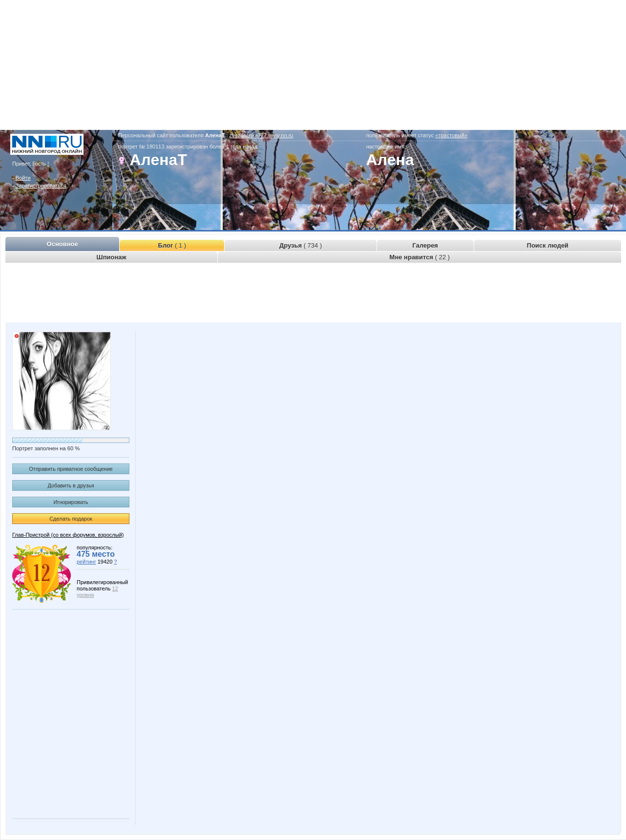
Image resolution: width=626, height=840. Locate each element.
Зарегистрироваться (41, 186)
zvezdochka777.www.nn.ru (261, 135)
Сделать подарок (71, 519)
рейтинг (86, 562)
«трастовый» (451, 135)
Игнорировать (71, 502)
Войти (23, 178)
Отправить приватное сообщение (71, 469)
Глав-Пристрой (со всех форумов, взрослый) (68, 535)
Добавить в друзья (71, 485)
